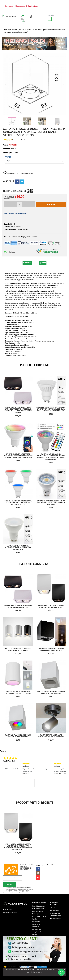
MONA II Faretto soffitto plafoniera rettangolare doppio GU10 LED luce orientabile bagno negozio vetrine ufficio (18, 410)
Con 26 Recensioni (9, 761)
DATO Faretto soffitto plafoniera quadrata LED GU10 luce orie (51, 650)
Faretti (15, 30)
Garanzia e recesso (38, 911)
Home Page (7, 30)
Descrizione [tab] (27, 263)
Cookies (35, 919)
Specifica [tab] (43, 263)
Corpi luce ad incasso (25, 30)
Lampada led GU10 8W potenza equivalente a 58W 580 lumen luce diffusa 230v (18, 548)
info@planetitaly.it (11, 913)
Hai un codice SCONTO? (39, 917)
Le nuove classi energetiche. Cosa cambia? (38, 932)
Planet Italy (31, 969)
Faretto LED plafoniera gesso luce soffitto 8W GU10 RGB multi (18, 736)
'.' (4, 814)
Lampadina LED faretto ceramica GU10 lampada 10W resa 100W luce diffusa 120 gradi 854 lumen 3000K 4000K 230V (51, 409)
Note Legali (36, 914)
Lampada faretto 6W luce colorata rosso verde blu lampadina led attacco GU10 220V (18, 503)
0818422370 (9, 910)
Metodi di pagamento (39, 906)
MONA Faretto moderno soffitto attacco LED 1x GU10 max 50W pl (51, 607)
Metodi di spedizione (38, 909)
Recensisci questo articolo (20, 140)
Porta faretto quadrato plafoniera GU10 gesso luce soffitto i (51, 693)
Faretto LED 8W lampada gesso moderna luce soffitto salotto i (18, 693)
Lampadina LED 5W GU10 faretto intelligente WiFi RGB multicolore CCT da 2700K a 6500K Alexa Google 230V (18, 456)
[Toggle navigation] (44, 16)
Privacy (29, 888)
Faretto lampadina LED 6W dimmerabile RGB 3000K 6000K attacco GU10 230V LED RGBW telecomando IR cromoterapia (51, 457)
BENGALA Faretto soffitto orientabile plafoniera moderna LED (18, 650)
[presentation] (33, 783)
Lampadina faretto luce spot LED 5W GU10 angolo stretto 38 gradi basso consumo (51, 503)
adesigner (39, 972)
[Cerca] (55, 15)
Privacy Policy (36, 922)
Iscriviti (9, 884)
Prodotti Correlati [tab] (35, 365)
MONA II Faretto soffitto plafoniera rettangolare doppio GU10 (18, 607)
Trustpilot (3, 751)
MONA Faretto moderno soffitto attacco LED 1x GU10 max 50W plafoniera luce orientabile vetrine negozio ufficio (18, 847)
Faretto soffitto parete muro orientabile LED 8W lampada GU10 (51, 736)
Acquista (51, 204)
